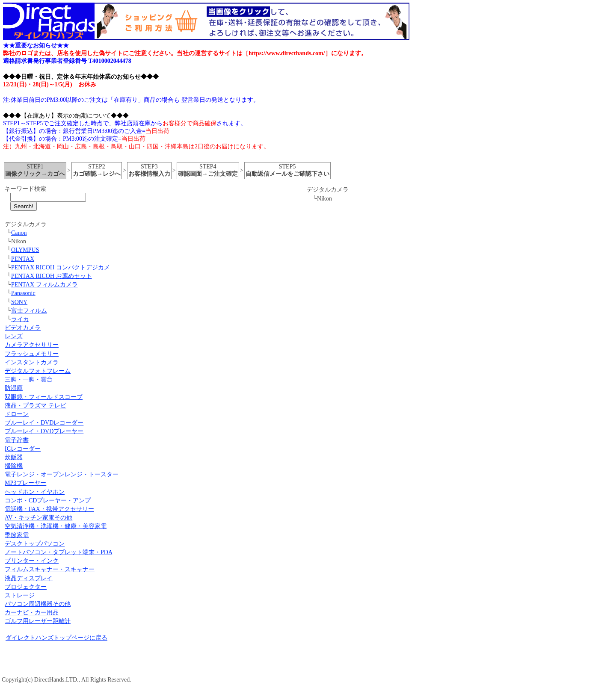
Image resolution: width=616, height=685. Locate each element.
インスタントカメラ (32, 362)
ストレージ (20, 595)
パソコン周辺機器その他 (38, 604)
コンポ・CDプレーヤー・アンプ (48, 500)
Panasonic (23, 293)
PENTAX (23, 259)
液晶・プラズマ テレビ (36, 406)
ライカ (20, 319)
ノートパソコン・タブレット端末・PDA (58, 552)
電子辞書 (17, 440)
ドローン (17, 414)
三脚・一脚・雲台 (29, 379)
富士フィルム (29, 311)
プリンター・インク (32, 561)
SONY (19, 302)
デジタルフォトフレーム (38, 371)
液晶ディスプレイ (29, 578)
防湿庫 (14, 388)
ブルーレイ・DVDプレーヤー (44, 431)
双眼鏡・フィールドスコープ (44, 397)
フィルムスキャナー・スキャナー (50, 569)
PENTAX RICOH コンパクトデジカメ (61, 267)
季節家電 (17, 535)
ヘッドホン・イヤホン (35, 492)
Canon (19, 233)
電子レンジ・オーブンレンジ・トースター (62, 474)
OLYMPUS (25, 250)
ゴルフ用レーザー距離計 (38, 621)
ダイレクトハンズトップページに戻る (56, 638)
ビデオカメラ (23, 328)
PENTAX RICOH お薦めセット (52, 276)
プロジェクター (26, 587)
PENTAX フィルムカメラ (44, 285)
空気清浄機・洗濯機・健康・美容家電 (56, 526)
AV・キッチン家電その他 (38, 518)
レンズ (14, 336)
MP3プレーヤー (25, 483)
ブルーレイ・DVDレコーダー (44, 423)
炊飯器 (14, 457)
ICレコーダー (23, 449)
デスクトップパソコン (35, 544)
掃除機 (14, 466)
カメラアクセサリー (32, 345)
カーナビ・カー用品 (32, 613)
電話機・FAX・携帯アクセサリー (49, 509)
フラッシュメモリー (32, 354)
